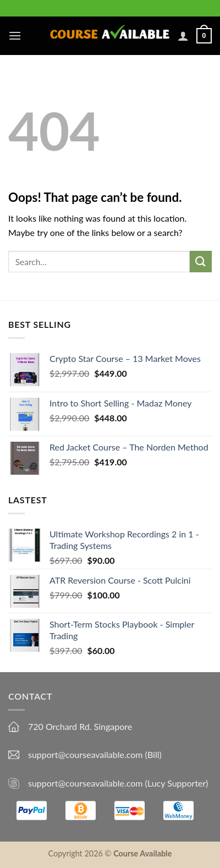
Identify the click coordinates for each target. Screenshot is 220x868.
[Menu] (15, 35)
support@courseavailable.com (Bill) (95, 754)
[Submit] (201, 262)
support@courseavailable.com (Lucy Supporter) (118, 783)
